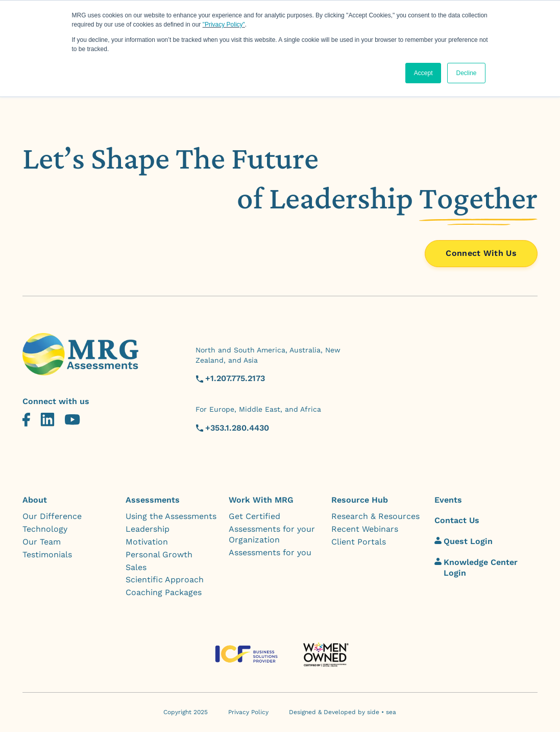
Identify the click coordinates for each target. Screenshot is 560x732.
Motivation (147, 542)
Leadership (148, 529)
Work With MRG (261, 500)
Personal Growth (159, 554)
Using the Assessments (171, 516)
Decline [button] (466, 73)
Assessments (153, 500)
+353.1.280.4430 (237, 428)
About (35, 500)
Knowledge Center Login (476, 568)
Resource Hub (360, 500)
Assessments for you (270, 552)
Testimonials (47, 554)
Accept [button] (423, 73)
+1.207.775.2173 (235, 378)
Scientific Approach (165, 580)
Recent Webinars (365, 529)
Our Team (42, 542)
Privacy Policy (248, 712)
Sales (136, 567)
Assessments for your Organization (272, 534)
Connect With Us (481, 253)
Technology (45, 529)
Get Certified (254, 516)
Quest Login (464, 541)
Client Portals (359, 542)
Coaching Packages (164, 592)
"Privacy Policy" (224, 25)
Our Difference (52, 516)
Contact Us (457, 520)
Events (448, 500)
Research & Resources (375, 516)
